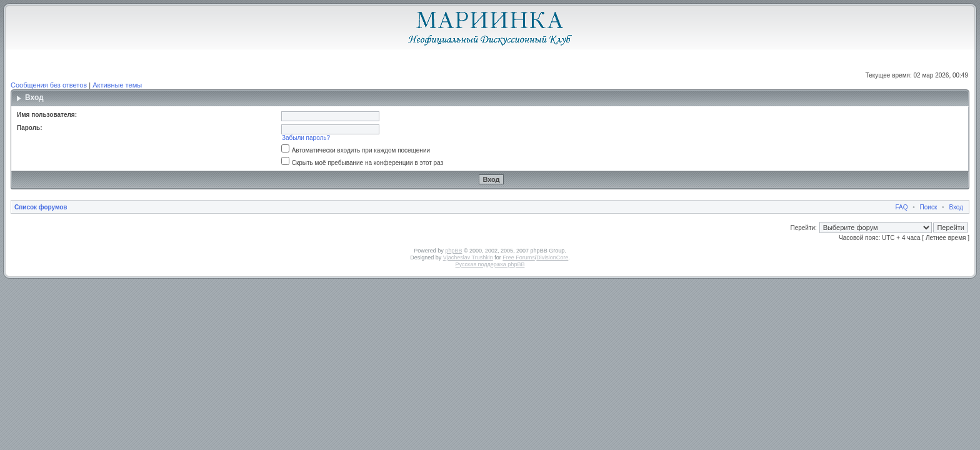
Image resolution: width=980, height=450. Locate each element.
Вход (956, 207)
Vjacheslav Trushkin (468, 257)
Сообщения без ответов (49, 85)
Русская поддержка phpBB (490, 264)
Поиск (929, 207)
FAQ (902, 207)
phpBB (453, 251)
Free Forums (519, 257)
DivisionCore (552, 257)
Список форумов (41, 207)
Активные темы (117, 85)
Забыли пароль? (306, 138)
